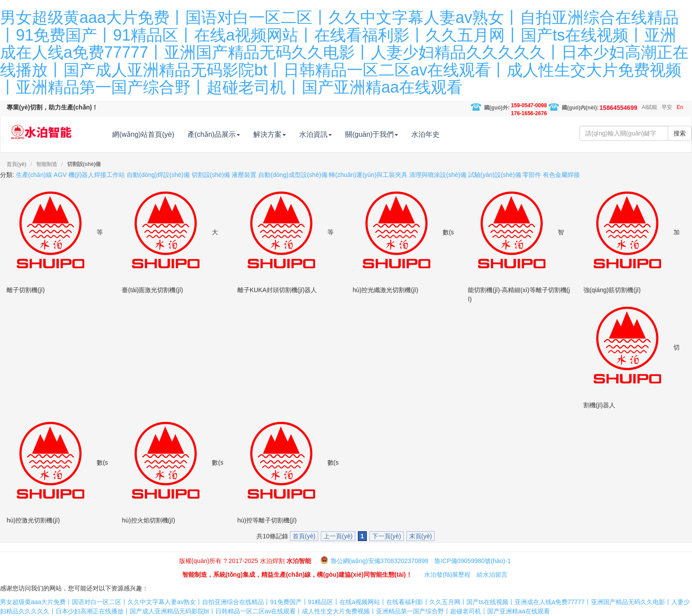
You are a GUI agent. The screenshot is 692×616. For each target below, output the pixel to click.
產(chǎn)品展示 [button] (231, 134)
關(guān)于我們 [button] (390, 134)
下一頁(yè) (387, 536)
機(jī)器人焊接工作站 (97, 175)
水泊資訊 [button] (334, 134)
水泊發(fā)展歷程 (447, 575)
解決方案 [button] (288, 134)
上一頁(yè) (338, 536)
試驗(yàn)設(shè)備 (495, 175)
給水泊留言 (492, 575)
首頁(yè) (17, 164)
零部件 (532, 175)
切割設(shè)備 (84, 164)
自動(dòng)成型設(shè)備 (293, 175)
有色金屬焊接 (561, 175)
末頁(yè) (421, 536)
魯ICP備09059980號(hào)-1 (472, 561)
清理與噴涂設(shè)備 (438, 175)
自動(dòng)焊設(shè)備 (158, 175)
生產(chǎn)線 (34, 175)
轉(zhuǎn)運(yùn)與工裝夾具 (368, 175)
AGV (60, 175)
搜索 (680, 133)
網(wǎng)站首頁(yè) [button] (161, 134)
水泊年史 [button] (444, 134)
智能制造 (47, 164)
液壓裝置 (244, 175)
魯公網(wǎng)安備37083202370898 (380, 561)
